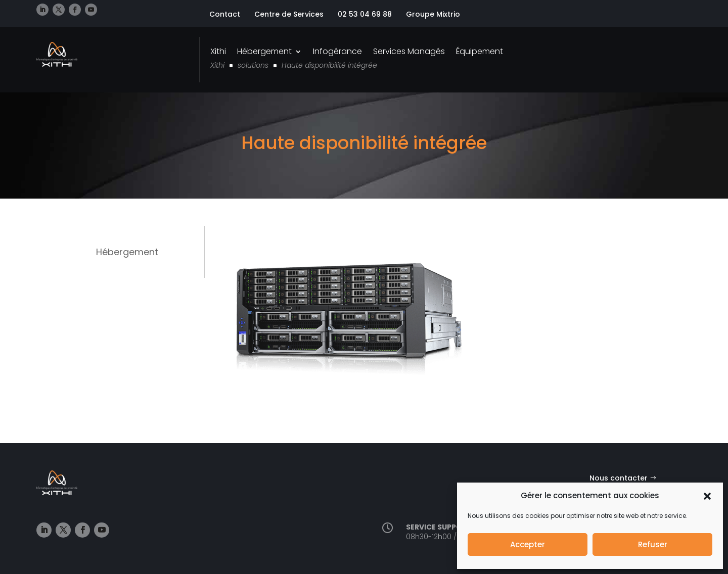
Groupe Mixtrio (433, 14)
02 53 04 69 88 (365, 14)
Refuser (653, 544)
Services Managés (409, 52)
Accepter (528, 544)
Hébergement (264, 52)
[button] (707, 496)
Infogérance (337, 52)
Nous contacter (619, 478)
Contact (225, 14)
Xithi (218, 52)
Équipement (480, 52)
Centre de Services (289, 14)
